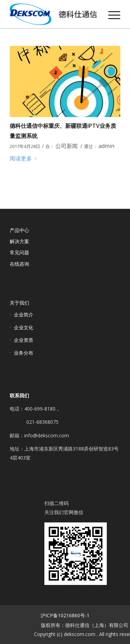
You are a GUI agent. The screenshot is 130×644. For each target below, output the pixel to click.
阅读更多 (24, 158)
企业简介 (24, 315)
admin (106, 146)
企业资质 (24, 340)
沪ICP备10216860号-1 (65, 615)
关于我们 (19, 303)
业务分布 (24, 353)
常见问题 (19, 252)
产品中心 (19, 230)
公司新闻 (67, 146)
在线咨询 (19, 264)
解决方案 (19, 241)
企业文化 (24, 327)
